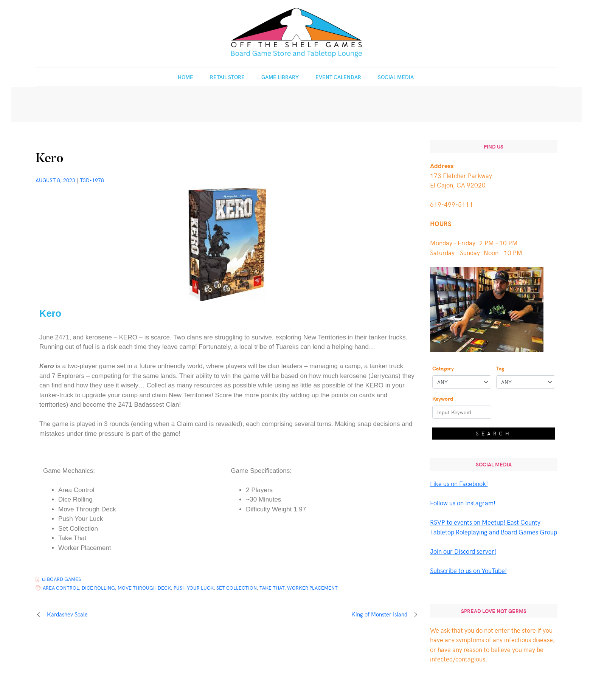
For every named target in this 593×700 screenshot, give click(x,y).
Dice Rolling (98, 588)
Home (186, 77)
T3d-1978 (92, 180)
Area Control (61, 588)
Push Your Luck (194, 588)
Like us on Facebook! (459, 483)
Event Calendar (338, 77)
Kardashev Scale (67, 614)
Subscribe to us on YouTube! (468, 570)
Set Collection (237, 588)
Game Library (280, 77)
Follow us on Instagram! (463, 503)
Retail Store (227, 77)
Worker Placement (312, 588)
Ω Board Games (61, 579)
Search (494, 433)
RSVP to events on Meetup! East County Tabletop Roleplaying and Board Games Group (494, 527)
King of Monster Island (379, 614)
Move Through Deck (144, 588)
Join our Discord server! (463, 551)
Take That (272, 588)
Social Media (396, 77)
